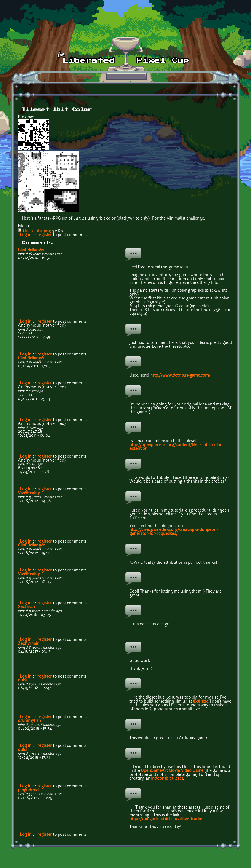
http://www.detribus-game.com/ (180, 376)
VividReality (29, 493)
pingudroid (28, 790)
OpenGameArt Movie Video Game (172, 771)
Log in (26, 235)
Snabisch (26, 607)
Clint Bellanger (31, 250)
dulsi (22, 680)
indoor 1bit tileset (167, 779)
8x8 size (201, 702)
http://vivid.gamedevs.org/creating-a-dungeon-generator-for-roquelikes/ (174, 532)
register (45, 235)
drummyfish (29, 721)
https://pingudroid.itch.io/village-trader (166, 819)
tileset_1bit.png (37, 231)
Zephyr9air (28, 644)
